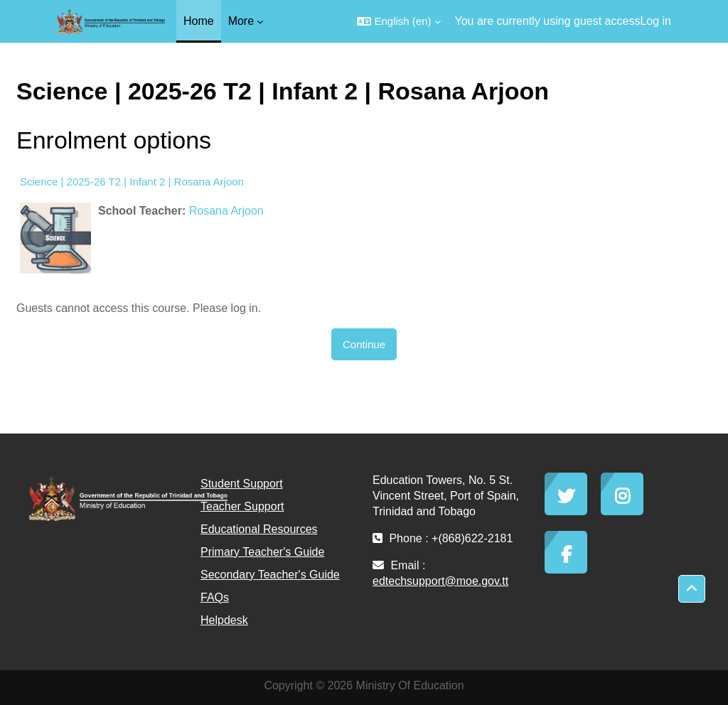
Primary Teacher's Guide (262, 552)
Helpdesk (224, 620)
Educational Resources (259, 529)
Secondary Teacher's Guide (270, 575)
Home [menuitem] (199, 21)
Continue (364, 344)
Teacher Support (242, 506)
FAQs (215, 597)
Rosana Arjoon (226, 211)
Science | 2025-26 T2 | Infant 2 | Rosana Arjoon (132, 182)
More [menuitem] (241, 21)
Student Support (242, 484)
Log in (655, 21)
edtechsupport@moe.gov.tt (440, 581)
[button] (398, 21)
